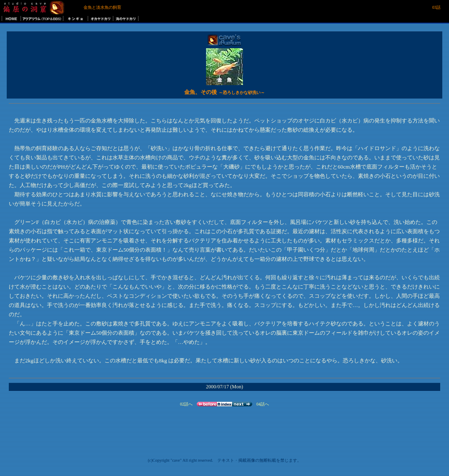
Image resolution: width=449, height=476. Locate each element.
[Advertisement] (409, 67)
